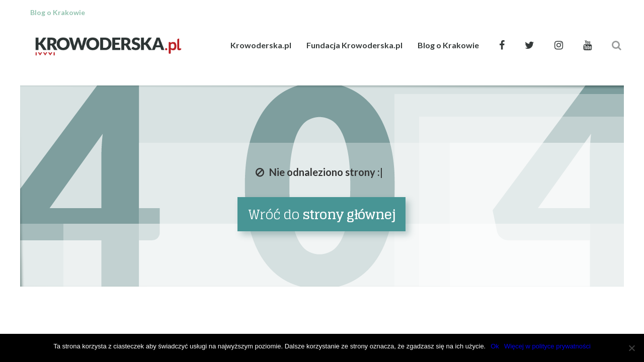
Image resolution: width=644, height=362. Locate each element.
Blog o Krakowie (448, 45)
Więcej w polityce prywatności (547, 346)
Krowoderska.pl (261, 45)
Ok (495, 346)
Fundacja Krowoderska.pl (354, 45)
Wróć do (322, 214)
